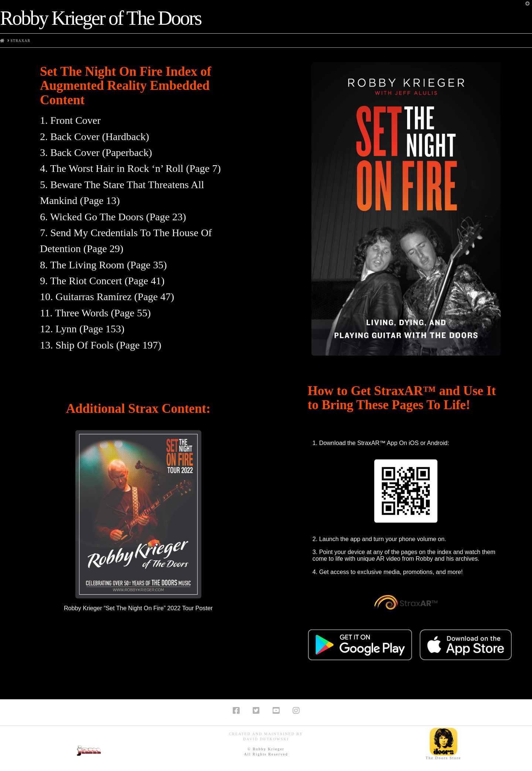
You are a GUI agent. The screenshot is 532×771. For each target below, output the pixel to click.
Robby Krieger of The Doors (100, 18)
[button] (525, 7)
